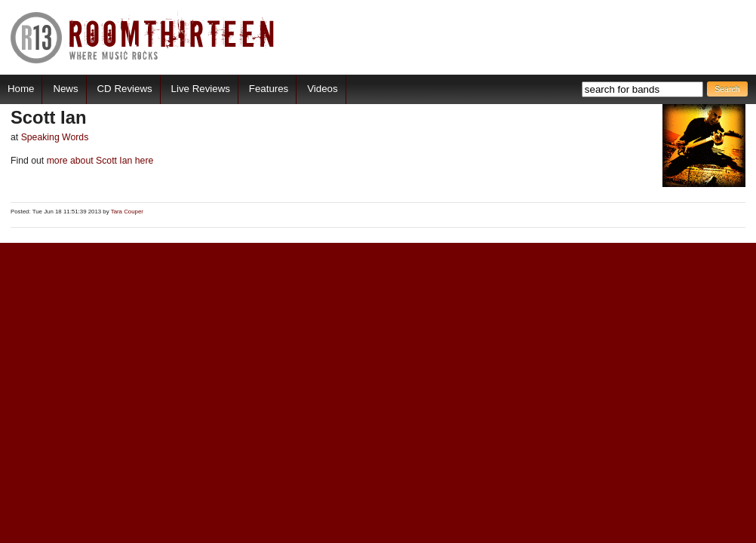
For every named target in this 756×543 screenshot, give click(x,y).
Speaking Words (55, 137)
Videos (322, 89)
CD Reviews (125, 89)
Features (269, 89)
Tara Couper (127, 212)
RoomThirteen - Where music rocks (143, 37)
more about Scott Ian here (98, 161)
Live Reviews (201, 89)
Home (21, 89)
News (65, 89)
